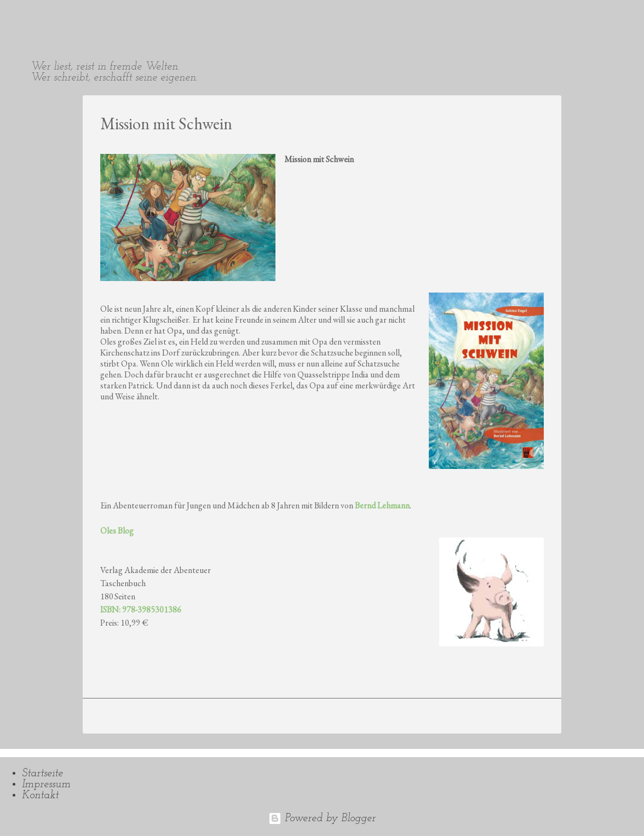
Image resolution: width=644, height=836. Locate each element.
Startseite (42, 774)
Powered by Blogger (322, 818)
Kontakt (40, 795)
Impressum (46, 785)
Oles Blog (117, 531)
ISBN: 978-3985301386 (141, 609)
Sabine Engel (77, 18)
